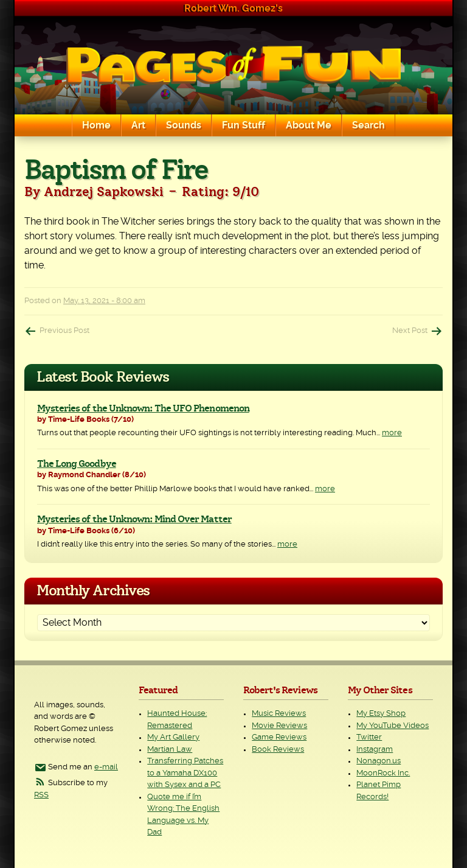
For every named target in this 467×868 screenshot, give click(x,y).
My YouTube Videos (393, 726)
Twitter (369, 737)
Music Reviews (279, 714)
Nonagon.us (379, 761)
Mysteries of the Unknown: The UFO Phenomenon (143, 408)
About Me (309, 125)
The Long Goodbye (77, 464)
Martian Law (170, 750)
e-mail (106, 767)
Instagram (375, 750)
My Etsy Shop (381, 714)
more (392, 433)
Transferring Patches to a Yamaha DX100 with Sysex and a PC (185, 773)
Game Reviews (279, 737)
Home (96, 125)
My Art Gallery (173, 737)
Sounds (184, 125)
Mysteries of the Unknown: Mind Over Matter (134, 519)
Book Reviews (278, 750)
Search (368, 125)
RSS (41, 795)
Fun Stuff (244, 125)
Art (138, 125)
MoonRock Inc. (383, 773)
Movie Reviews (279, 726)
